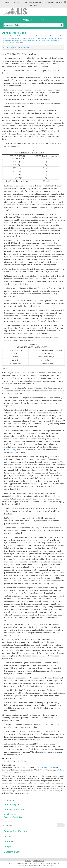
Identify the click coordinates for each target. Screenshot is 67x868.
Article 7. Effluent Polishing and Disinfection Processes (42, 40)
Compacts (9, 847)
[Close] (65, 2)
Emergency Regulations (13, 817)
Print (15, 47)
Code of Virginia (12, 804)
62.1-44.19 (7, 761)
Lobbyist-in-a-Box (38, 861)
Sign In (50, 865)
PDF (21, 47)
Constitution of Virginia (15, 831)
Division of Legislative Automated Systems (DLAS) (33, 865)
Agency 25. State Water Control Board (43, 36)
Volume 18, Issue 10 (49, 767)
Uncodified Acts (12, 852)
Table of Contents (8, 36)
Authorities (9, 841)
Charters (8, 836)
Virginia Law (34, 20)
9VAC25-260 (10, 450)
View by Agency (10, 814)
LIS (16, 11)
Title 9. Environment (22, 36)
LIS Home (28, 861)
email (26, 47)
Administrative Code (12, 25)
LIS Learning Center (16, 2)
